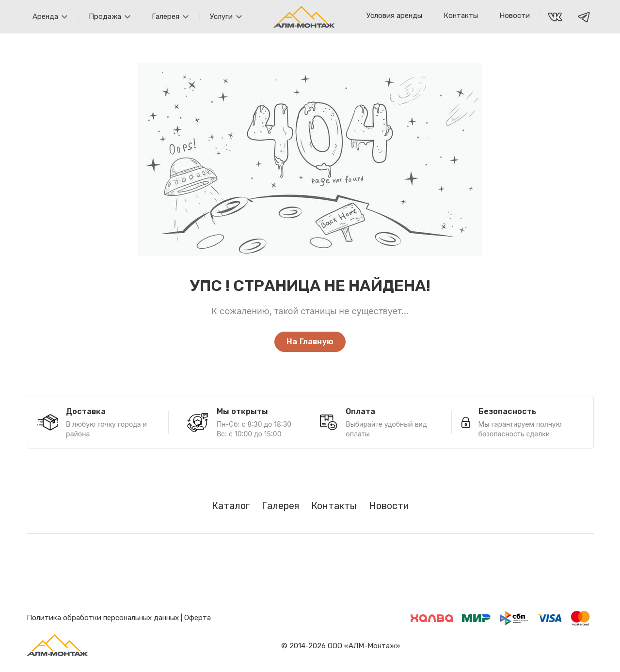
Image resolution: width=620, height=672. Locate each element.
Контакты (461, 16)
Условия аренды (394, 16)
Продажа (110, 16)
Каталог (231, 506)
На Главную (310, 342)
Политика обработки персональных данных (103, 618)
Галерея (170, 16)
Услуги (226, 16)
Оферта (198, 618)
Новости (515, 16)
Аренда (50, 16)
